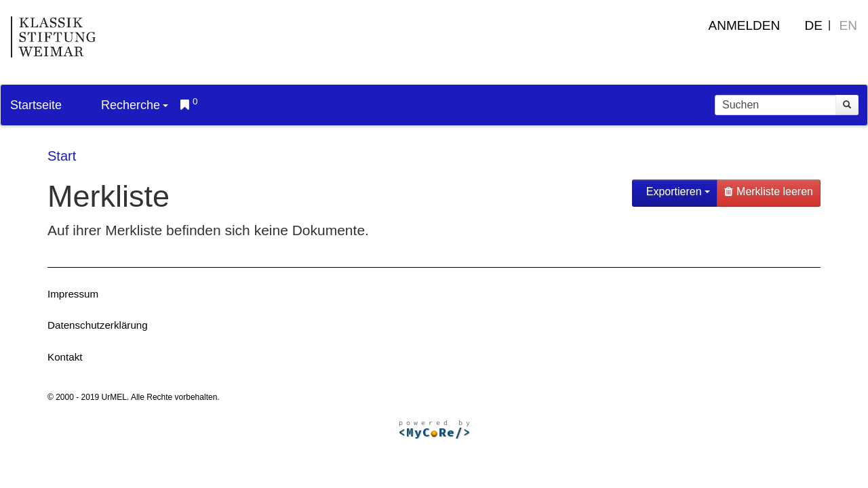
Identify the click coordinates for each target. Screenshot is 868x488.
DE (814, 25)
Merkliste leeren (769, 191)
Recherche (135, 105)
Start (62, 156)
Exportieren (676, 191)
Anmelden (745, 25)
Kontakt (65, 357)
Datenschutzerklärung (98, 325)
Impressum (73, 294)
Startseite (36, 105)
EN (848, 25)
